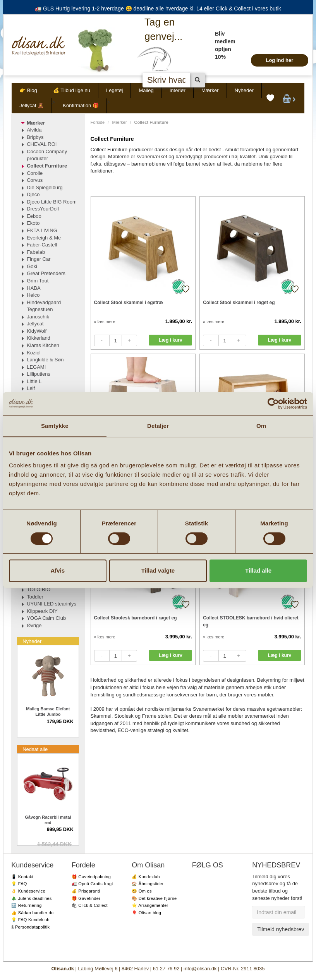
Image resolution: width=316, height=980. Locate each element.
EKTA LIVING (42, 230)
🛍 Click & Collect (90, 905)
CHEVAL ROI (42, 144)
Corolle (35, 173)
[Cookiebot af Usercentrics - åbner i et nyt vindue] (273, 404)
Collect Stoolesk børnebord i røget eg (136, 618)
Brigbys (35, 137)
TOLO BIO (39, 589)
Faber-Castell (42, 245)
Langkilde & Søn (45, 360)
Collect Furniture (47, 166)
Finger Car (39, 259)
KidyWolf (37, 331)
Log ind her (279, 60)
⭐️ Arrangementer (150, 905)
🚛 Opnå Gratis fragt (92, 884)
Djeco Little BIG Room (52, 202)
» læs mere (105, 322)
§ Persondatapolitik (30, 927)
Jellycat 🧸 (32, 105)
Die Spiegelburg (45, 187)
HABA (33, 288)
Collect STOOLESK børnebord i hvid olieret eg (251, 621)
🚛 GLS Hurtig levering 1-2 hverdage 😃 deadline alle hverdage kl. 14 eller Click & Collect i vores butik (158, 9)
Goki (32, 266)
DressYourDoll (43, 209)
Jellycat (35, 324)
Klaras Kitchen (43, 345)
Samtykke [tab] (55, 426)
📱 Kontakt (22, 877)
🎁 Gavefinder (86, 898)
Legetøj (114, 90)
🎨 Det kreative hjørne (154, 898)
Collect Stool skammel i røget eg (239, 303)
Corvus (35, 180)
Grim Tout (38, 281)
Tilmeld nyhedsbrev (281, 929)
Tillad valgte (158, 570)
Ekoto (33, 223)
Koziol (33, 353)
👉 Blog (28, 90)
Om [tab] (261, 426)
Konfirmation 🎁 (81, 105)
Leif (31, 388)
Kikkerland (39, 338)
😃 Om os (142, 891)
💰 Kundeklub (146, 877)
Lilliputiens (39, 374)
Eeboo (34, 216)
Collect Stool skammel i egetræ (129, 303)
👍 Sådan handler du (32, 913)
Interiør (178, 90)
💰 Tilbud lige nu (72, 90)
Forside (98, 122)
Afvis (58, 570)
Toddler (35, 597)
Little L (34, 381)
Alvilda (34, 130)
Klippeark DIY (42, 611)
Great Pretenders (46, 273)
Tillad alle (258, 570)
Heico (33, 295)
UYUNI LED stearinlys (52, 604)
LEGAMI (36, 367)
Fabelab (36, 252)
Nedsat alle (35, 749)
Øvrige (34, 625)
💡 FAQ (19, 884)
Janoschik (38, 317)
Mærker (210, 90)
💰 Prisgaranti (86, 891)
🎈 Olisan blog (146, 913)
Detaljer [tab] (158, 426)
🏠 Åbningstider (148, 884)
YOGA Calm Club (46, 618)
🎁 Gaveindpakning (91, 877)
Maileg (146, 90)
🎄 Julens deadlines (31, 898)
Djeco (33, 194)
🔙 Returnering (26, 905)
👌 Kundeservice (28, 891)
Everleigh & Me (44, 238)
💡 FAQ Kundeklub (30, 920)
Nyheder (244, 90)
